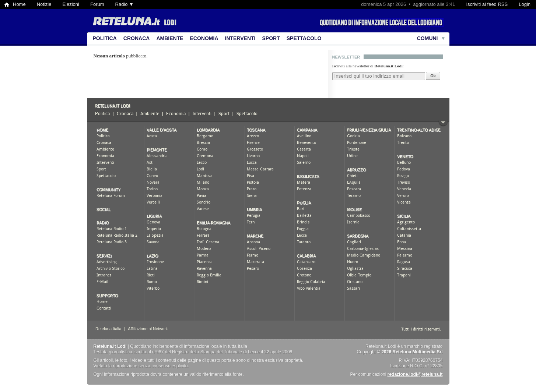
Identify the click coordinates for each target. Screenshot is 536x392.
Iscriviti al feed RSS (487, 4)
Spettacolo (304, 38)
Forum (97, 4)
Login (525, 4)
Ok (433, 76)
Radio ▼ (125, 4)
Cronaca (137, 38)
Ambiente (170, 38)
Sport (271, 38)
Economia (204, 38)
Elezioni (71, 4)
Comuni (428, 38)
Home (19, 4)
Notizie (44, 4)
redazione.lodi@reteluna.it (415, 374)
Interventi (240, 38)
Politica (105, 38)
